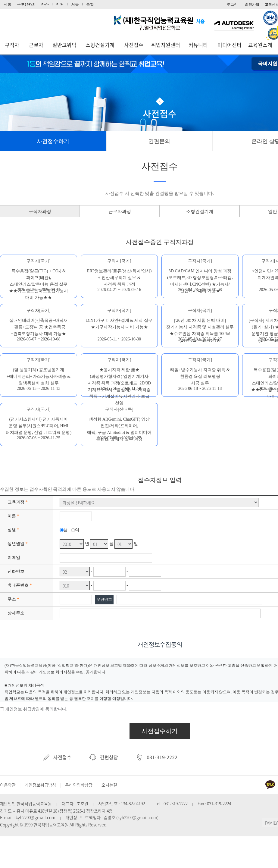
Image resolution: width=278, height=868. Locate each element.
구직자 (12, 45)
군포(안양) (26, 4)
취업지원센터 (166, 45)
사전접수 (134, 45)
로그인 (232, 4)
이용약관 (8, 785)
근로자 (36, 45)
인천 (60, 4)
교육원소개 (260, 45)
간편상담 (104, 757)
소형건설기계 (100, 45)
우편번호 (104, 599)
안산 (45, 4)
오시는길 (109, 785)
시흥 (8, 4)
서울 (75, 4)
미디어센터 (230, 45)
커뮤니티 (198, 45)
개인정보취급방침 (40, 785)
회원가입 (252, 4)
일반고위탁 (64, 45)
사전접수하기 (160, 731)
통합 (90, 4)
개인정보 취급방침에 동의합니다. (36, 709)
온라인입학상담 (79, 785)
